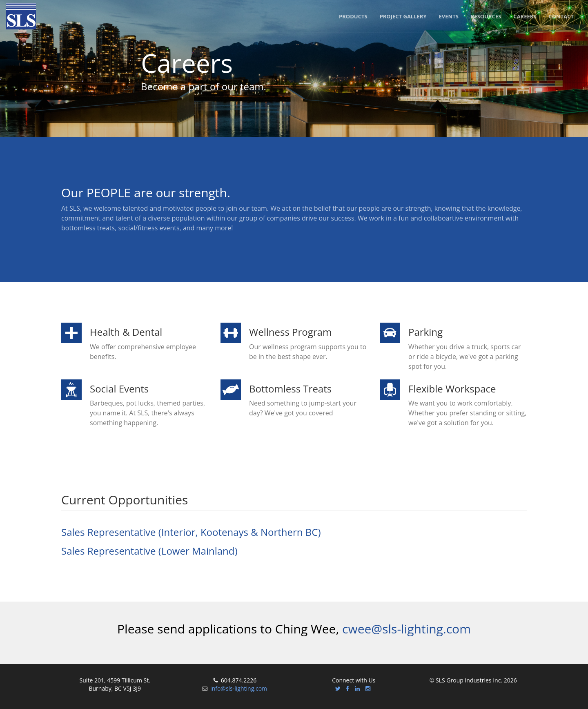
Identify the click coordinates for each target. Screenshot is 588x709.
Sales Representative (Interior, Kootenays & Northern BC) (191, 532)
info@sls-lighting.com (239, 688)
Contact (561, 16)
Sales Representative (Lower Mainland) (149, 551)
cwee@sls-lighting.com (406, 629)
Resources (486, 16)
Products (353, 16)
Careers (525, 16)
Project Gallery (403, 16)
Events (449, 16)
